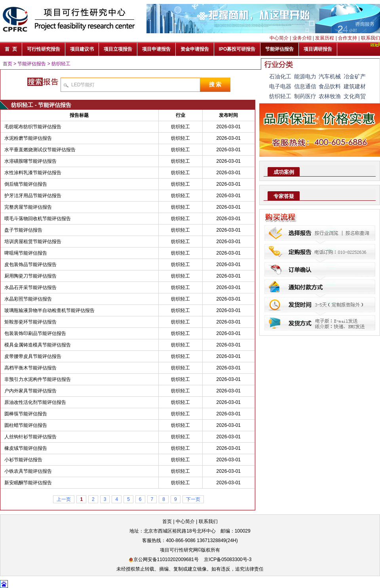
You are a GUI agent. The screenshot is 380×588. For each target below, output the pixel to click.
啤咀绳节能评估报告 (26, 253)
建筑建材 (355, 86)
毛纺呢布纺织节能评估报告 (33, 127)
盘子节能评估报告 (23, 230)
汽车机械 (330, 76)
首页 (8, 64)
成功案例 (284, 172)
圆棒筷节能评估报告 (26, 414)
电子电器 (280, 86)
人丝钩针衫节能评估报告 (30, 437)
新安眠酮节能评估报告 (28, 483)
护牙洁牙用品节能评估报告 (33, 196)
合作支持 (348, 38)
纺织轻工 (61, 64)
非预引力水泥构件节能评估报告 (38, 379)
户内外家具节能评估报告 (30, 391)
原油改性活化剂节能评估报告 (35, 402)
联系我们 (370, 38)
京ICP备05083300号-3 (228, 559)
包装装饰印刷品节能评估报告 (35, 333)
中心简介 (279, 38)
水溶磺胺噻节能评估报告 (30, 161)
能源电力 (305, 76)
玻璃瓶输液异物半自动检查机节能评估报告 (49, 310)
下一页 (193, 499)
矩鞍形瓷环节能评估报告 (30, 322)
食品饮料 (330, 86)
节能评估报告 (32, 64)
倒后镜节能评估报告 (26, 184)
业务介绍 (302, 38)
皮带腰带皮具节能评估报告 (33, 356)
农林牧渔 (330, 96)
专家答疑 (284, 196)
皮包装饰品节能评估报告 (30, 265)
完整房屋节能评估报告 (28, 207)
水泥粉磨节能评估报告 (28, 138)
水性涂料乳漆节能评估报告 (33, 173)
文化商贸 (355, 96)
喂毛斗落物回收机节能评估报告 (38, 219)
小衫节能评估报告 (23, 460)
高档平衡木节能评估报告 (30, 368)
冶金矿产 (355, 76)
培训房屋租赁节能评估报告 (33, 242)
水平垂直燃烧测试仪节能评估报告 (40, 150)
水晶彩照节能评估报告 (28, 299)
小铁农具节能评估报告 (28, 471)
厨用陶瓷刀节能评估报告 (30, 276)
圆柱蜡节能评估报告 (26, 425)
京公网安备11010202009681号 (164, 559)
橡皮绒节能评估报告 (26, 448)
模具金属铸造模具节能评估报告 (38, 345)
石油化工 (280, 76)
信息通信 (305, 86)
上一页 (64, 499)
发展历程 (325, 38)
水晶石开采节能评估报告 (30, 287)
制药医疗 (305, 96)
